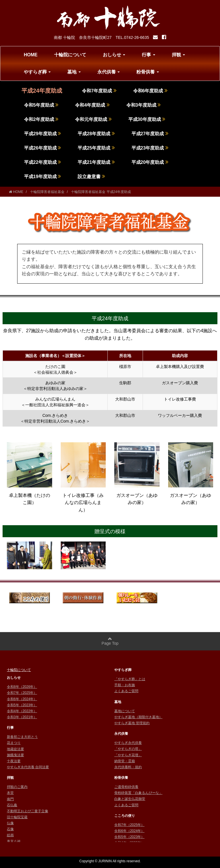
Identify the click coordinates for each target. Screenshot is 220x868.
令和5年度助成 (41, 105)
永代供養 (109, 72)
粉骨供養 (148, 72)
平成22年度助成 (43, 162)
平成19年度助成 (43, 177)
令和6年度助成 (150, 91)
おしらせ (114, 55)
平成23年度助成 (150, 148)
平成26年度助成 (43, 148)
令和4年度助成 (92, 105)
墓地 (74, 72)
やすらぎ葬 (37, 72)
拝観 (178, 55)
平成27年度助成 (150, 134)
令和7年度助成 (99, 91)
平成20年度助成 (150, 162)
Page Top (110, 641)
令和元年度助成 (93, 119)
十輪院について (70, 55)
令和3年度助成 (144, 105)
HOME (31, 55)
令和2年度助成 (41, 119)
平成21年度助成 (96, 162)
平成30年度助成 (147, 119)
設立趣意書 (91, 177)
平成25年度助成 (96, 148)
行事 (148, 55)
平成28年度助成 (96, 134)
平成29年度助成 (43, 134)
